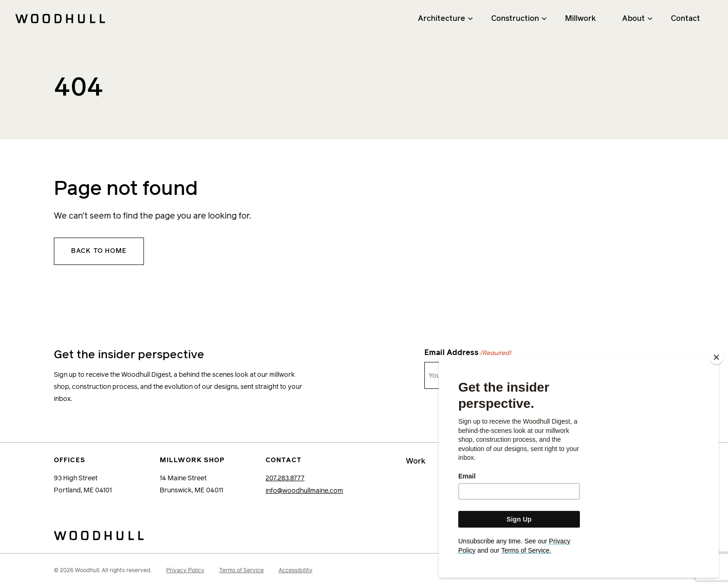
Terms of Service (241, 570)
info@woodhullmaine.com (304, 490)
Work (416, 461)
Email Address (468, 354)
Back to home (99, 251)
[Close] (716, 370)
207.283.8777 (285, 478)
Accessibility (296, 570)
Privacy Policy (185, 570)
